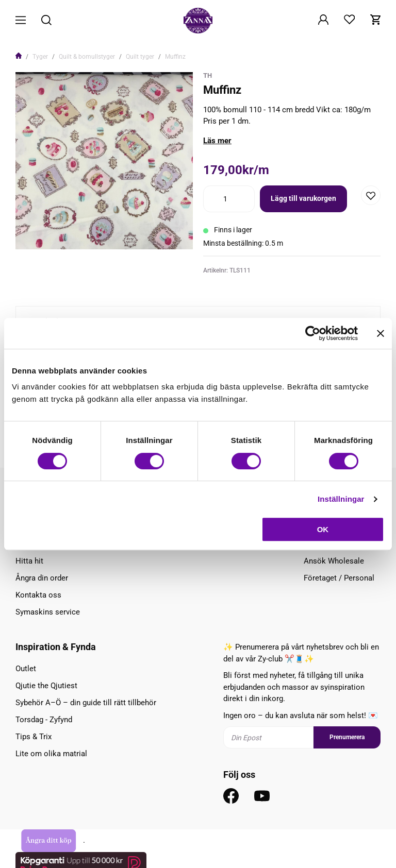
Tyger (40, 57)
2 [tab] (108, 235)
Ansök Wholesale (334, 561)
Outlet (26, 669)
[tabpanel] (104, 161)
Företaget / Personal (339, 578)
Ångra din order (42, 578)
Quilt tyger (140, 57)
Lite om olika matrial (51, 754)
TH (208, 75)
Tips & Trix (34, 737)
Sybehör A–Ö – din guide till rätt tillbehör (86, 703)
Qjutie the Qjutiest (46, 686)
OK (323, 529)
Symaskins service (48, 612)
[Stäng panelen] (381, 333)
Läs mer (217, 141)
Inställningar (341, 499)
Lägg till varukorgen (303, 198)
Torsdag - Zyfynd (44, 720)
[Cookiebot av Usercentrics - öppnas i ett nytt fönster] (313, 333)
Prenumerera (347, 737)
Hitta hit (29, 561)
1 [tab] (100, 235)
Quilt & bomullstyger (87, 57)
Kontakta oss (38, 595)
